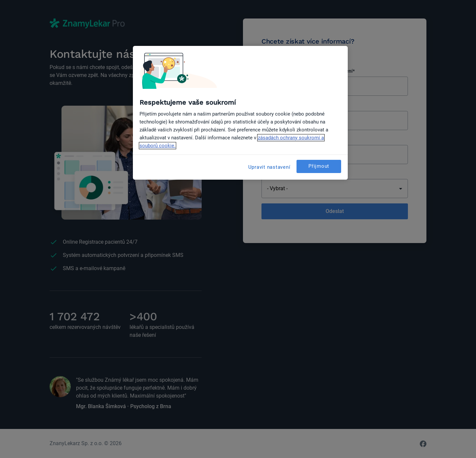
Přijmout (319, 166)
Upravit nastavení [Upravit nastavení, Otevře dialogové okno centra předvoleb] (269, 167)
